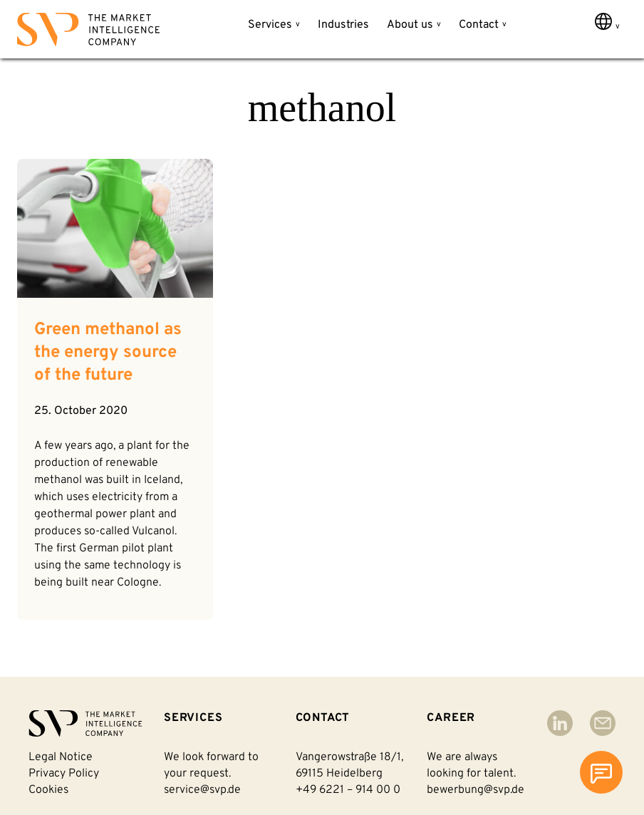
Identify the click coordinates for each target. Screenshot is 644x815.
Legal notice (61, 757)
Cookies (48, 790)
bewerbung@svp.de (476, 790)
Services (270, 25)
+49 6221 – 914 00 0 (348, 790)
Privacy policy (64, 774)
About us (410, 25)
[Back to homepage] (88, 32)
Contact (479, 25)
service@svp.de (202, 790)
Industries (343, 25)
